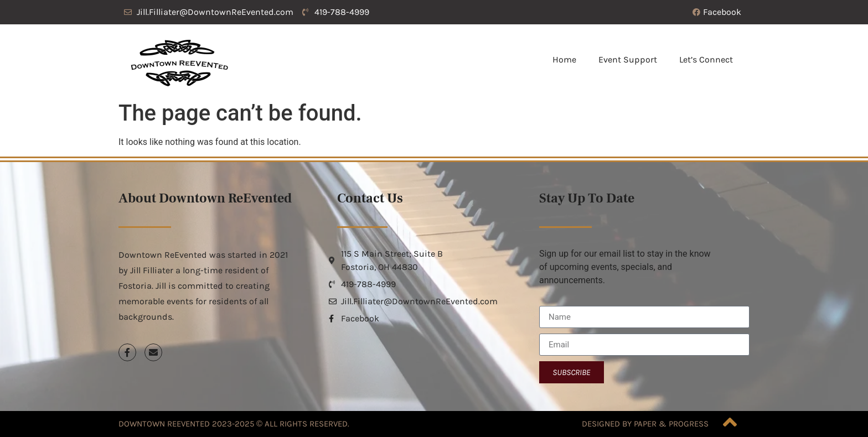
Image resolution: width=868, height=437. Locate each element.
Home (564, 59)
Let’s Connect (706, 59)
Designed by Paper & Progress (645, 424)
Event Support (628, 59)
